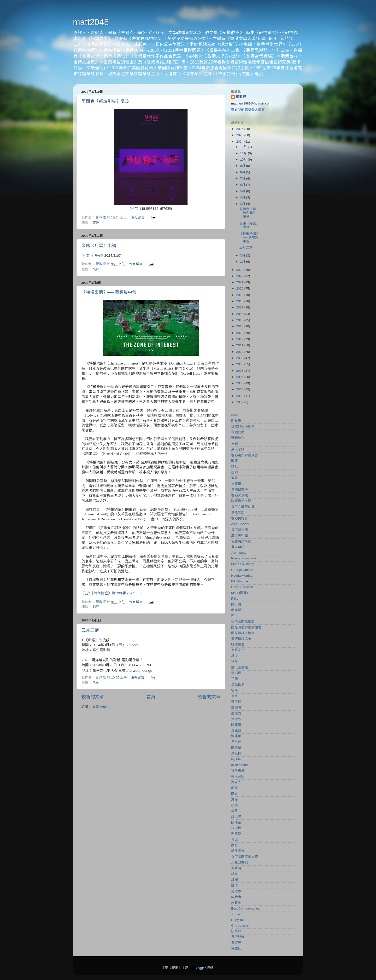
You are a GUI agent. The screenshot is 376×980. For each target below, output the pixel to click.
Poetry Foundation (244, 558)
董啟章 (236, 891)
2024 (240, 142)
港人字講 (238, 449)
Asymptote (239, 553)
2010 (240, 352)
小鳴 (235, 805)
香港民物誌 (240, 518)
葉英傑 (236, 753)
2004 (240, 389)
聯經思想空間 (241, 501)
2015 (240, 320)
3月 (243, 204)
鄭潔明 (236, 610)
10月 (244, 159)
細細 (235, 880)
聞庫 (235, 461)
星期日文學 (240, 490)
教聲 (235, 811)
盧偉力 (236, 713)
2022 (240, 276)
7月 (243, 178)
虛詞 (235, 472)
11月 (244, 153)
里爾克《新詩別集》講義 (105, 101)
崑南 (235, 696)
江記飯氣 (238, 685)
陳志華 (236, 748)
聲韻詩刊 (238, 438)
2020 (240, 288)
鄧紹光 (236, 943)
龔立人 (236, 782)
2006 (240, 377)
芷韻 (235, 679)
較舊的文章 (209, 697)
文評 (96, 223)
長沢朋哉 (238, 937)
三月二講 (90, 630)
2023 (240, 270)
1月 (243, 262)
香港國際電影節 (243, 622)
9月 (243, 166)
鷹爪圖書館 (240, 667)
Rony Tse (238, 920)
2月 (243, 255)
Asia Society (240, 524)
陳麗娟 (236, 725)
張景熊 (236, 931)
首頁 (151, 697)
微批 (235, 467)
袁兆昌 (236, 731)
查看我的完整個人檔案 (248, 110)
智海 (235, 690)
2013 (240, 333)
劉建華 (236, 736)
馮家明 (236, 868)
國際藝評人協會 (243, 633)
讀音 (235, 845)
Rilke (235, 599)
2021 (240, 282)
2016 (240, 314)
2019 (240, 295)
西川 (235, 616)
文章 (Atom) (101, 707)
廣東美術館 (240, 536)
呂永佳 (236, 742)
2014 (240, 326)
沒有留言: (139, 217)
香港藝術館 (240, 530)
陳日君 (236, 604)
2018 (240, 301)
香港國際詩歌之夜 (245, 857)
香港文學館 (240, 495)
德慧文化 (238, 650)
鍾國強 (236, 708)
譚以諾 (236, 817)
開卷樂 (236, 421)
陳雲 (235, 794)
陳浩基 (236, 822)
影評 (96, 607)
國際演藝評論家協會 (246, 627)
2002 (240, 402)
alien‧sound (239, 765)
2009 (240, 358)
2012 (240, 339)
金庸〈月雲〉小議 (99, 246)
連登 (235, 478)
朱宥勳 (236, 903)
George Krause (242, 570)
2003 (240, 396)
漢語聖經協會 (241, 639)
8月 (243, 172)
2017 (240, 307)
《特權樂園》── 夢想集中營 (109, 292)
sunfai (235, 914)
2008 (240, 364)
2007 (240, 371)
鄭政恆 (241, 97)
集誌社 (236, 948)
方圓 (235, 444)
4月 (243, 197)
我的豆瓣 (238, 432)
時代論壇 (238, 644)
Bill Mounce (240, 581)
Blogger (200, 968)
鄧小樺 (236, 673)
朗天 (235, 788)
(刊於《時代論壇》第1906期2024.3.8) (112, 593)
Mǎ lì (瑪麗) (240, 593)
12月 (244, 147)
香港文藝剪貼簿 (243, 507)
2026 (240, 129)
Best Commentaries (245, 908)
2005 (240, 383)
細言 (235, 874)
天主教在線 (240, 862)
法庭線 (236, 484)
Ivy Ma (236, 759)
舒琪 (235, 885)
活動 (96, 683)
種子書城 (238, 771)
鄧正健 (236, 702)
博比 (235, 839)
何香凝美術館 (241, 541)
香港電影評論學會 (245, 455)
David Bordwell (242, 587)
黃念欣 (236, 719)
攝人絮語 (238, 547)
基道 (235, 656)
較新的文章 (93, 697)
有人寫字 (238, 776)
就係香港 (238, 851)
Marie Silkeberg (242, 564)
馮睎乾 (236, 834)
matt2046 (91, 22)
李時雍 (236, 897)
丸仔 (235, 799)
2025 (240, 135)
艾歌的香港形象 (243, 426)
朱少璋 (236, 828)
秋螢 (235, 662)
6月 (243, 185)
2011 (240, 345)
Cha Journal (240, 925)
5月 (243, 191)
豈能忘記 (238, 513)
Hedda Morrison (243, 576)
